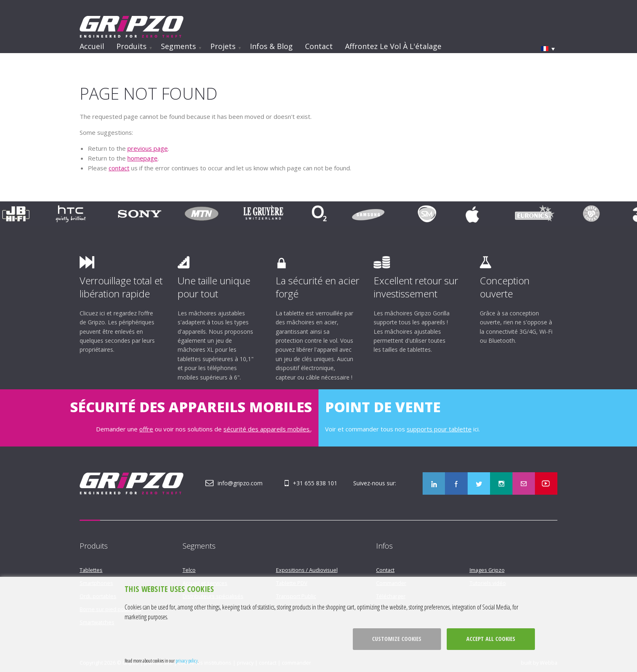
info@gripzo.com (240, 483)
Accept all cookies (491, 639)
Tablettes (91, 570)
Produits (131, 46)
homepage (143, 158)
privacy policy (187, 661)
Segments (178, 46)
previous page (148, 148)
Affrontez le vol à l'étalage (393, 46)
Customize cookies (397, 639)
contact (119, 168)
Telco (189, 570)
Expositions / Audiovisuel (307, 570)
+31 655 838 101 (315, 483)
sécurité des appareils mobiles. (267, 429)
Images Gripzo (487, 570)
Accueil (92, 46)
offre (146, 429)
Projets (223, 46)
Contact (319, 46)
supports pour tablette (439, 429)
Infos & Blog (271, 46)
